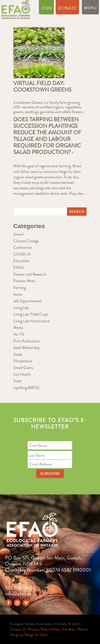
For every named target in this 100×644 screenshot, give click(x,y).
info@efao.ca (18, 594)
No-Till (19, 334)
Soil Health (22, 374)
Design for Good (36, 635)
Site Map (68, 629)
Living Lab (21, 308)
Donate (67, 9)
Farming (20, 288)
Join (46, 9)
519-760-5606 (20, 588)
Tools (17, 381)
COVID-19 (22, 254)
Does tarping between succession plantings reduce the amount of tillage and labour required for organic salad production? (47, 136)
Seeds (18, 354)
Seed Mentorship (27, 348)
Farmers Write (24, 281)
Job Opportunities (27, 301)
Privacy (33, 629)
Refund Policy (50, 629)
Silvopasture (23, 361)
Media (18, 328)
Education (21, 261)
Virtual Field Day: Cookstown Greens (42, 87)
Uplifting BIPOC (27, 388)
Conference (22, 248)
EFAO (19, 268)
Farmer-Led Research (30, 274)
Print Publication (27, 341)
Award (18, 234)
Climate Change (26, 241)
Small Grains (23, 368)
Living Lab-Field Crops (31, 314)
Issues (18, 294)
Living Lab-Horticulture (32, 321)
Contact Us (18, 629)
